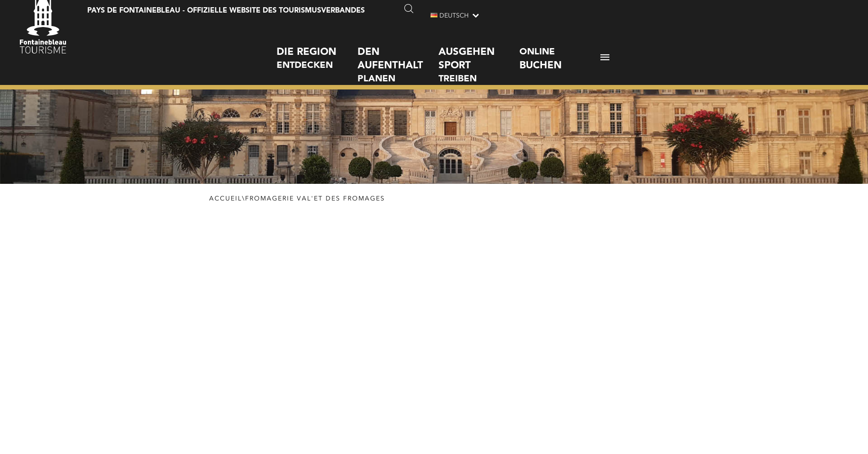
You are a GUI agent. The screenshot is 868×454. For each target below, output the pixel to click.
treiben (479, 57)
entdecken (317, 50)
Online (560, 51)
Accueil (226, 199)
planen (398, 57)
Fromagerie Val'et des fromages (315, 199)
